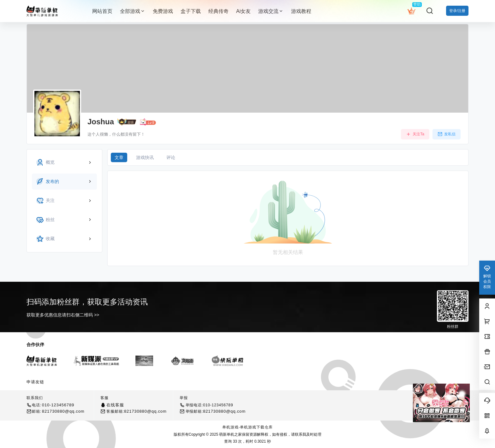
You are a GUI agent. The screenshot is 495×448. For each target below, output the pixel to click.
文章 (119, 157)
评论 (171, 157)
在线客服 (115, 405)
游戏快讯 (145, 157)
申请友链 (35, 382)
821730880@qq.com (63, 411)
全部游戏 (133, 11)
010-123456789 (58, 405)
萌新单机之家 (230, 434)
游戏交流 (271, 11)
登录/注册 (457, 11)
